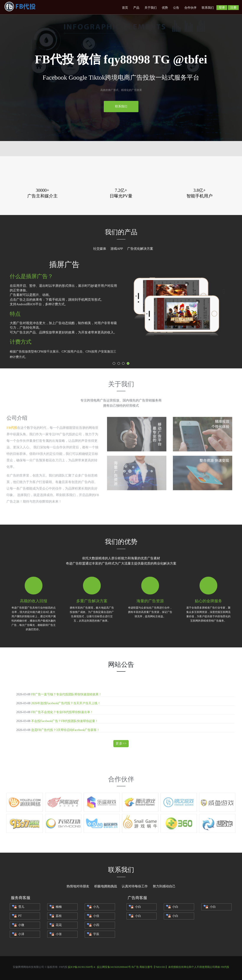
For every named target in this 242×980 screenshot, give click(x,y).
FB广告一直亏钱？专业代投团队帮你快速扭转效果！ (66, 694)
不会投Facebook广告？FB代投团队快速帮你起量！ (65, 721)
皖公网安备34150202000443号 (114, 967)
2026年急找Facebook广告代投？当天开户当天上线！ (66, 703)
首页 (125, 8)
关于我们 (151, 8)
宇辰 (93, 934)
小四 (93, 925)
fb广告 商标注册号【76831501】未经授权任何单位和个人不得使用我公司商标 (176, 967)
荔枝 (56, 916)
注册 (233, 7)
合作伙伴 (190, 8)
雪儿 (18, 907)
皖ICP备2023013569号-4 (82, 967)
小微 (18, 925)
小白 (135, 907)
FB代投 (225, 967)
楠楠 (56, 907)
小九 (93, 907)
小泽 (18, 934)
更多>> (121, 743)
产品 (136, 8)
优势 (165, 8)
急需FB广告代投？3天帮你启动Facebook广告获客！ (66, 730)
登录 (222, 7)
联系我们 (208, 8)
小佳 (93, 916)
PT (17, 916)
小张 (56, 934)
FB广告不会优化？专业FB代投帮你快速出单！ (62, 712)
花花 (56, 925)
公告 (176, 8)
